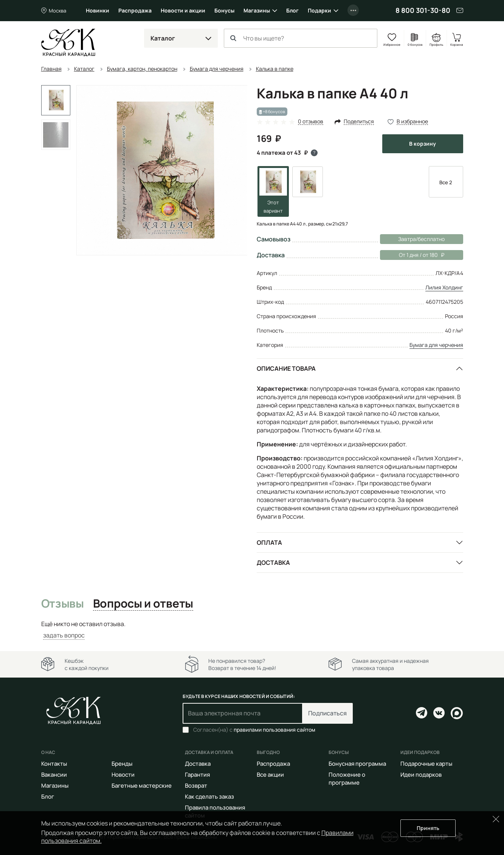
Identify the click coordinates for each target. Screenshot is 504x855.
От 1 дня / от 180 (412, 255)
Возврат (196, 786)
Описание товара (286, 368)
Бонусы (224, 10)
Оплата (269, 543)
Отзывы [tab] (63, 604)
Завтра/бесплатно (421, 239)
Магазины (257, 10)
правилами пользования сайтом (274, 730)
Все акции (270, 775)
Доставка (273, 563)
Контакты (54, 764)
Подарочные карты (426, 764)
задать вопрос (64, 635)
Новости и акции (183, 10)
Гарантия (197, 775)
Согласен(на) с (254, 730)
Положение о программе (347, 779)
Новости (123, 775)
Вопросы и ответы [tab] (143, 604)
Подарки (319, 10)
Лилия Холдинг (444, 287)
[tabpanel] (252, 630)
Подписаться (327, 713)
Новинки (98, 10)
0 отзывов (311, 122)
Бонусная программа (357, 764)
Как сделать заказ (209, 797)
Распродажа (135, 10)
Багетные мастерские (142, 786)
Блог (292, 10)
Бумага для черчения (436, 345)
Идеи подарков (421, 775)
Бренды (122, 764)
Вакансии (54, 775)
